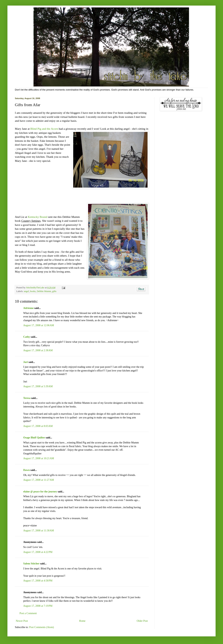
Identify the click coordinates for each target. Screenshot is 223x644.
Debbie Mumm (44, 291)
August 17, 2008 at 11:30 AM (39, 531)
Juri (26, 362)
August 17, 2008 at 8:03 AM (38, 426)
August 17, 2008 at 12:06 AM (39, 325)
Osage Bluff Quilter (34, 438)
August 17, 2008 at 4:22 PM (38, 552)
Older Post (142, 621)
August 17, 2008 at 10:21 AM (39, 458)
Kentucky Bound (38, 217)
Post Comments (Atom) (42, 627)
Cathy (27, 337)
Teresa (27, 398)
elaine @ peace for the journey (40, 492)
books (33, 291)
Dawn (26, 470)
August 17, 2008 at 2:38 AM (38, 350)
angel (26, 291)
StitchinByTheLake (35, 288)
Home (82, 621)
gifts (54, 291)
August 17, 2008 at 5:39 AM (38, 386)
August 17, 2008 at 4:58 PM (38, 581)
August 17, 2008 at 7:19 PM (38, 606)
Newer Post (22, 621)
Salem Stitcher (31, 564)
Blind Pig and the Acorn (45, 129)
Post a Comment (28, 613)
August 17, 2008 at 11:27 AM (39, 480)
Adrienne (28, 308)
